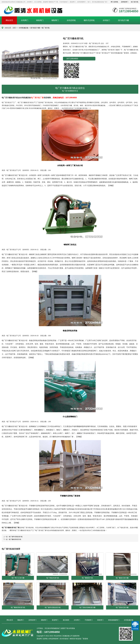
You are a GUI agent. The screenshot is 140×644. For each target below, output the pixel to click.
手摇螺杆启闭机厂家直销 (70, 496)
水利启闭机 (71, 20)
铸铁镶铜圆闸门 (114, 620)
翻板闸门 (21, 620)
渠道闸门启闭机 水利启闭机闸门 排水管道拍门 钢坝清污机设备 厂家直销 (62, 639)
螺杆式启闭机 (89, 20)
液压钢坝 (66, 620)
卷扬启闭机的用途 (70, 331)
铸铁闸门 (40, 20)
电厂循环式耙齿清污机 (16, 537)
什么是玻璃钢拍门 (70, 417)
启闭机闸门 (125, 2)
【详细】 (111, 186)
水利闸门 (25, 20)
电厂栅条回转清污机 (15, 539)
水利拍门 (106, 20)
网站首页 (9, 20)
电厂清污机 (46, 28)
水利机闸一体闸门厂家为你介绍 (70, 165)
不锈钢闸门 (89, 620)
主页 (14, 28)
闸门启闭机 (114, 2)
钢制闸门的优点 (70, 245)
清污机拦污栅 (123, 20)
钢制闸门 (55, 20)
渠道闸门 (55, 620)
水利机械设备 (24, 28)
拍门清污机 (135, 2)
